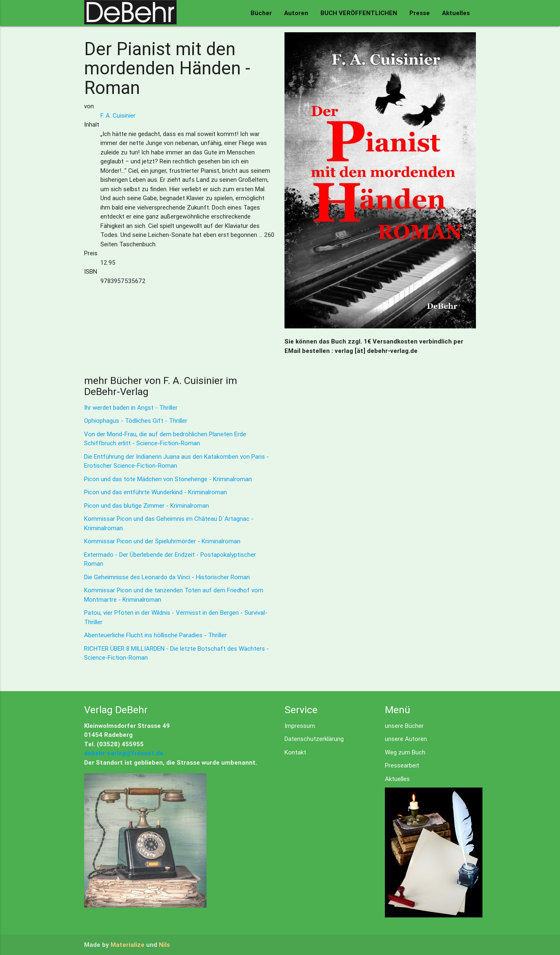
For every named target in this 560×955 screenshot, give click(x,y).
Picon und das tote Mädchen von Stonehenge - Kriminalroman (168, 479)
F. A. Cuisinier (118, 115)
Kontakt (295, 752)
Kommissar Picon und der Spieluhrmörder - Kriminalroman (162, 541)
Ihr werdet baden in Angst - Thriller (131, 407)
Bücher (261, 13)
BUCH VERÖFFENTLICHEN (359, 13)
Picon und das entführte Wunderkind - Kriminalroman (156, 492)
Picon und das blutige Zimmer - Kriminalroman (147, 505)
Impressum (300, 726)
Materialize (128, 945)
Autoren (296, 13)
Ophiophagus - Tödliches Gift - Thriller (136, 421)
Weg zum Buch (405, 752)
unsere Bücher (404, 726)
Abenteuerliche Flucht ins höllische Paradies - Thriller (155, 635)
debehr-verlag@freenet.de (124, 753)
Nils (164, 945)
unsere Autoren (406, 739)
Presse (420, 13)
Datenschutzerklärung (314, 739)
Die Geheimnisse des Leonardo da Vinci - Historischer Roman (167, 577)
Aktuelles (456, 13)
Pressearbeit (402, 765)
